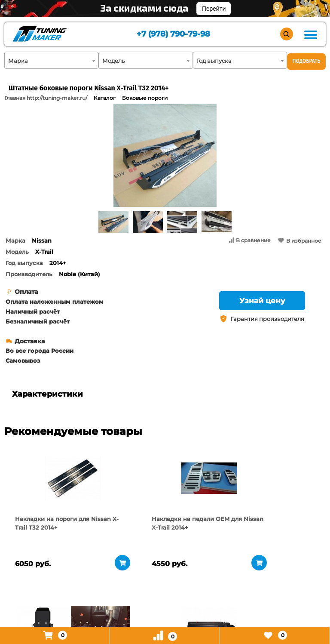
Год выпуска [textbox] (214, 61)
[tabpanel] (43, 478)
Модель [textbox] (113, 61)
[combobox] (51, 60)
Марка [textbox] (18, 61)
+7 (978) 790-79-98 (173, 35)
